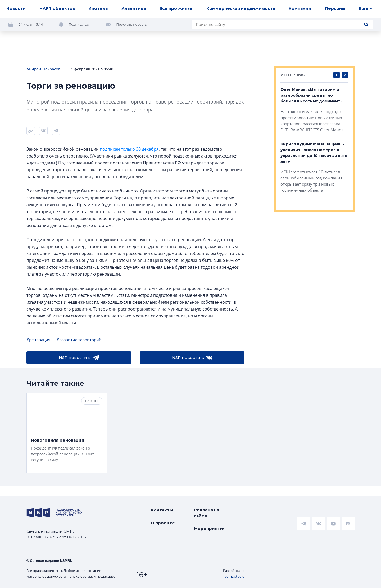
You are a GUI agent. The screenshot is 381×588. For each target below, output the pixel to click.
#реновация (38, 340)
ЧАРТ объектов (57, 8)
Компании (300, 8)
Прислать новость (132, 24)
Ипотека (98, 8)
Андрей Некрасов (44, 69)
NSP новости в (79, 358)
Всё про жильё (176, 8)
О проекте (163, 523)
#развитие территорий (79, 340)
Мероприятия (210, 529)
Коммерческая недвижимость (241, 8)
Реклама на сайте (207, 513)
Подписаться (80, 24)
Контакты (162, 510)
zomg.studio (235, 576)
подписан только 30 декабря (129, 149)
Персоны (335, 8)
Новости (16, 8)
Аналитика (134, 8)
